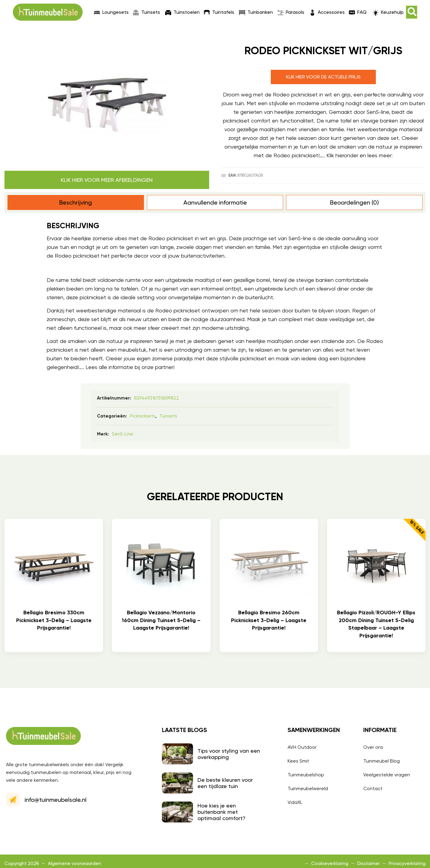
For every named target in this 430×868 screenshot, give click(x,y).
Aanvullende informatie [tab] (215, 202)
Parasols (291, 12)
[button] (412, 12)
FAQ (358, 12)
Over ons (373, 747)
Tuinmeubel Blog (382, 761)
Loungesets (111, 12)
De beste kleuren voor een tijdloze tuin (225, 783)
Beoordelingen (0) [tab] (354, 202)
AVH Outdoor (302, 747)
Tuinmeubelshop (306, 775)
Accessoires (327, 12)
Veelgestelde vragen (387, 775)
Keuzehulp (388, 12)
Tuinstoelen (182, 12)
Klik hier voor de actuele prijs (323, 77)
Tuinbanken (256, 12)
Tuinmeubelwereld (308, 788)
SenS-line (123, 434)
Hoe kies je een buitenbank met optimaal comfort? (221, 812)
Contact (373, 788)
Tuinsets (146, 12)
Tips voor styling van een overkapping (229, 754)
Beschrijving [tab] (76, 202)
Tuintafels (219, 12)
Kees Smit (298, 761)
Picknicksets (143, 416)
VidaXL (295, 802)
